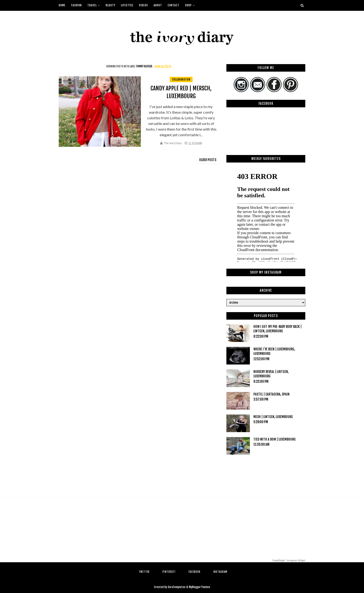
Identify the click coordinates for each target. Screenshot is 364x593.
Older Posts (208, 160)
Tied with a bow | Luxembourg (275, 439)
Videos (143, 5)
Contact (174, 5)
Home (62, 5)
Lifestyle (127, 5)
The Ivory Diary (173, 143)
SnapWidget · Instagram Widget (289, 560)
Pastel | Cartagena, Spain (271, 394)
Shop (188, 5)
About (158, 5)
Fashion (76, 5)
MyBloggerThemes (199, 587)
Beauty (110, 5)
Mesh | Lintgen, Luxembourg (273, 417)
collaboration (181, 79)
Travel (92, 5)
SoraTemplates (177, 587)
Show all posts (163, 66)
